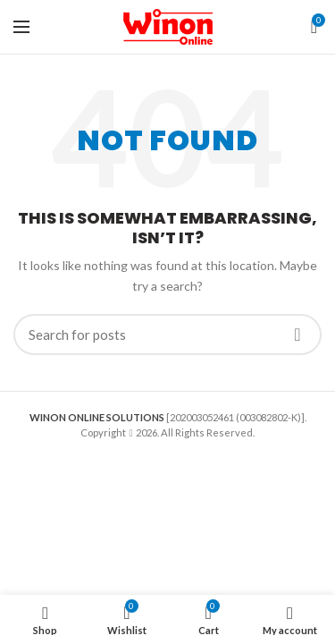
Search (297, 335)
